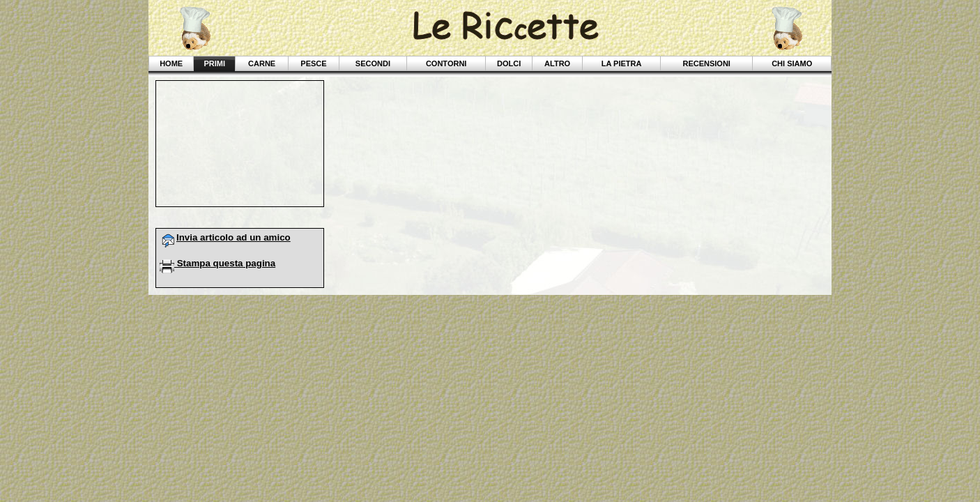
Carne (262, 63)
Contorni (446, 63)
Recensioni (706, 63)
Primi (214, 63)
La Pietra (622, 63)
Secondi (373, 63)
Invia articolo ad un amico (225, 237)
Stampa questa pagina (217, 263)
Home (171, 63)
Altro (557, 63)
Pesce (313, 63)
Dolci (509, 63)
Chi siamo (792, 63)
